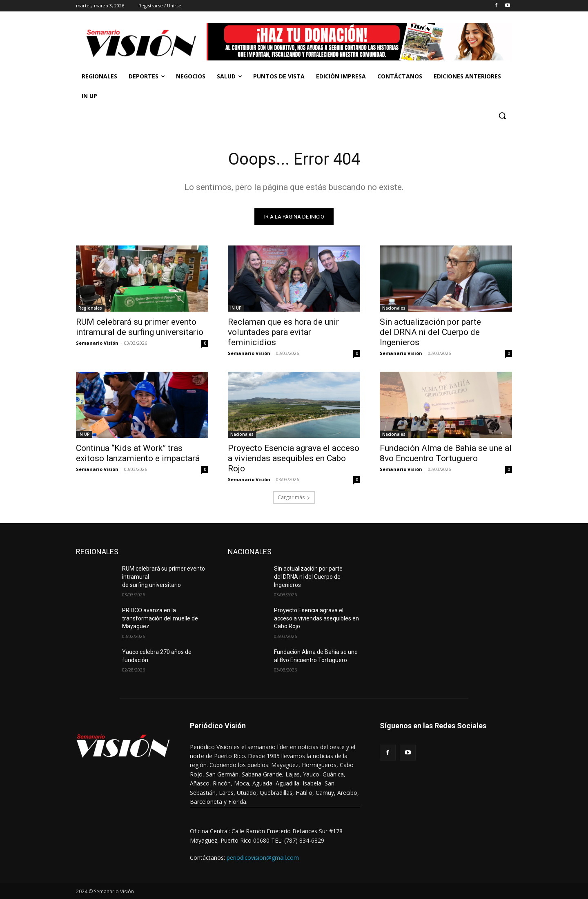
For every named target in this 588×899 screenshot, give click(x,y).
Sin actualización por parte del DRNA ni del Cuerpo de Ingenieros (430, 332)
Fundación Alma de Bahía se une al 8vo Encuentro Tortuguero (446, 453)
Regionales (90, 308)
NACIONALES (250, 552)
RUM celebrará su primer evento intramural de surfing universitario (140, 327)
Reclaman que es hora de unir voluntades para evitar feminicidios (283, 332)
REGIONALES (97, 552)
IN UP (236, 308)
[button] (502, 116)
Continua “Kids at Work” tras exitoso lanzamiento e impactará (138, 453)
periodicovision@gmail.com (263, 858)
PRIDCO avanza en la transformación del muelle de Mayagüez (160, 618)
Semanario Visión (97, 343)
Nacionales (394, 308)
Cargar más (294, 497)
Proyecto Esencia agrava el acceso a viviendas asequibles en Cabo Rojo (294, 458)
